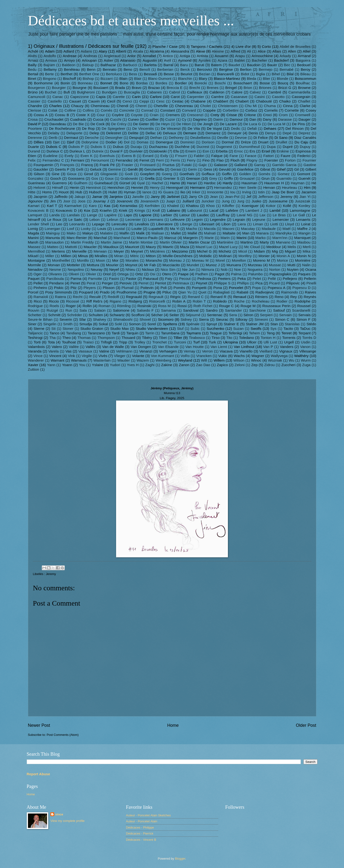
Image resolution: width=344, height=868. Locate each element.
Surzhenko (215, 328)
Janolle (138, 197)
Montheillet (61, 260)
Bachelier (259, 60)
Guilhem (80, 183)
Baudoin (254, 65)
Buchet (51, 92)
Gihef (281, 169)
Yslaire (97, 365)
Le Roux (54, 220)
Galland (241, 165)
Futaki (187, 165)
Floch (235, 160)
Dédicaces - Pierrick (140, 833)
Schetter (35, 315)
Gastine (310, 165)
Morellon (239, 260)
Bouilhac (303, 83)
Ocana (311, 269)
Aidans (86, 51)
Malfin (124, 233)
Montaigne (37, 260)
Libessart (207, 224)
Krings (140, 210)
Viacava (226, 351)
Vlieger (120, 356)
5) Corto (264, 46)
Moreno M (261, 260)
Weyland (185, 360)
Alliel (307, 51)
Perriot (160, 283)
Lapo (128, 215)
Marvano (283, 242)
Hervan (269, 187)
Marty (264, 242)
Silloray (241, 319)
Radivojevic (265, 292)
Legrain (239, 220)
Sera (233, 315)
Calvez (255, 92)
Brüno (33, 92)
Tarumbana (170, 333)
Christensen (228, 106)
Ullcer (252, 342)
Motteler (73, 265)
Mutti (291, 265)
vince (59, 814)
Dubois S (98, 147)
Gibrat (265, 169)
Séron (248, 315)
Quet (202, 292)
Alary (103, 51)
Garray (260, 165)
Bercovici (205, 69)
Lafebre (232, 210)
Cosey (311, 110)
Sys (274, 328)
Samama (168, 310)
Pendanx (56, 283)
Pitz (74, 288)
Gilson (39, 174)
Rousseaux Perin (276, 306)
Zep (255, 365)
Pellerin (310, 279)
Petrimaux (181, 283)
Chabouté (264, 101)
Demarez (213, 133)
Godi (129, 174)
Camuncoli (37, 97)
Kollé (287, 206)
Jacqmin (40, 197)
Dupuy (305, 147)
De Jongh (205, 124)
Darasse (285, 119)
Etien (32, 156)
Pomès (179, 288)
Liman (258, 224)
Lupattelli (156, 229)
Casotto (278, 97)
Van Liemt (219, 347)
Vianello (246, 351)
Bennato (110, 69)
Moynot (131, 265)
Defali (252, 128)
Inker (196, 192)
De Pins (298, 124)
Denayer (235, 133)
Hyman (130, 192)
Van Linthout (244, 347)
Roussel (304, 306)
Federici (304, 156)
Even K (87, 156)
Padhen (202, 274)
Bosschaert (243, 83)
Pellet (38, 283)
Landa (55, 215)
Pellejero (290, 279)
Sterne (39, 328)
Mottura (93, 265)
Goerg (167, 174)
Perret (144, 283)
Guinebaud (103, 183)
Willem (219, 360)
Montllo (83, 260)
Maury (151, 247)
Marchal (100, 238)
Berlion (246, 69)
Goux (109, 178)
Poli (164, 288)
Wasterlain (102, 360)
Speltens (170, 324)
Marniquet (302, 238)
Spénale (193, 324)
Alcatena (157, 51)
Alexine (218, 51)
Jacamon (309, 192)
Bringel (231, 88)
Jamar (97, 197)
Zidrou (269, 365)
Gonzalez (36, 178)
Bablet (240, 60)
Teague (216, 333)
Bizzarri (106, 79)
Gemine (114, 169)
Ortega (123, 274)
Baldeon (69, 65)
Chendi (122, 106)
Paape (183, 274)
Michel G (204, 251)
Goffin (227, 174)
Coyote (137, 115)
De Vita (194, 128)
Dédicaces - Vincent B (141, 840)
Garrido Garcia (284, 165)
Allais (277, 51)
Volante (138, 356)
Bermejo (266, 69)
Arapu (240, 56)
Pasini (114, 279)
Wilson (239, 360)
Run (69, 310)
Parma (76, 279)
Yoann (67, 365)
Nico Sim (168, 269)
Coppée (209, 110)
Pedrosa (204, 279)
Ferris (175, 160)
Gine (56, 174)
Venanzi (146, 351)
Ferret (144, 160)
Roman (104, 306)
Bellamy (50, 69)
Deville (223, 138)
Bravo (136, 88)
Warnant (58, 360)
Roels (54, 306)
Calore (237, 92)
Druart (263, 142)
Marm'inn (280, 238)
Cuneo (134, 119)
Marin (225, 238)
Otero (167, 274)
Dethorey (176, 138)
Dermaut (71, 138)
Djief (71, 142)
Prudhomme (127, 292)
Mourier (112, 265)
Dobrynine (90, 142)
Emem (191, 151)
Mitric (135, 256)
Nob (224, 269)
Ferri (160, 160)
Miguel (290, 251)
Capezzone (80, 97)
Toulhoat (69, 342)
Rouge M (248, 306)
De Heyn (163, 124)
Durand (34, 151)
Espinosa (303, 151)
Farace (251, 156)
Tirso (216, 338)
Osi (153, 274)
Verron (207, 351)
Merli (307, 247)
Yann (51, 365)
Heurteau (290, 187)
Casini (260, 97)
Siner (32, 324)
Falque (217, 156)
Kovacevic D (66, 210)
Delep (94, 133)
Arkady (285, 56)
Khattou (192, 206)
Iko (183, 192)
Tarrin (150, 333)
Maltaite (229, 233)
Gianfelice (245, 169)
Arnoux (51, 60)
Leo (59, 224)
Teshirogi (35, 338)
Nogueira (255, 269)
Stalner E (231, 324)
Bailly (32, 65)
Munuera (234, 265)
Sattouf (279, 310)
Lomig (33, 229)
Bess (133, 74)
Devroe (241, 138)
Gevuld (225, 169)
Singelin (50, 324)
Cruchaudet (54, 119)
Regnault (156, 297)
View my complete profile (67, 821)
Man (246, 233)
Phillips (243, 283)
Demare (190, 133)
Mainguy (53, 233)
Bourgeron (37, 88)
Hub (79, 192)
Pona (218, 288)
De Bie (78, 124)
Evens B (129, 156)
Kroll (156, 210)
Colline (70, 110)
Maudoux (111, 247)
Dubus (118, 147)
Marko (261, 238)
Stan (274, 324)
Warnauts (79, 360)
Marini (242, 238)
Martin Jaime (111, 242)
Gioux (72, 174)
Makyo (88, 233)
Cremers (173, 115)
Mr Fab (150, 265)
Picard (274, 283)
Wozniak (275, 360)
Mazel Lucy (228, 247)
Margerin (191, 238)
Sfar (82, 319)
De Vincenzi (171, 128)
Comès (106, 110)
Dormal (228, 142)
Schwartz (117, 315)
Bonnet (106, 83)
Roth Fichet (203, 306)
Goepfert (147, 174)
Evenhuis (107, 156)
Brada (120, 88)
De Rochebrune (62, 128)
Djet (56, 142)
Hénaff (57, 187)
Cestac (178, 101)
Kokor (271, 206)
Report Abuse (38, 774)
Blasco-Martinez (227, 79)
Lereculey (120, 224)
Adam (50, 51)
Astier (108, 60)
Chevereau (184, 106)
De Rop (88, 128)
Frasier (127, 165)
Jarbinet (173, 197)
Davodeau (58, 124)
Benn (91, 69)
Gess (208, 169)
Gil (297, 169)
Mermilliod (36, 251)
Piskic (59, 288)
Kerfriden (152, 206)
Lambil (275, 210)
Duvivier (136, 151)
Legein (197, 220)
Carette (119, 97)
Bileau (305, 74)
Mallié (192, 233)
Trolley (140, 342)
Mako (71, 233)
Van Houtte (195, 347)
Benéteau (72, 69)
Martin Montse (141, 242)
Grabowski (129, 178)
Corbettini (231, 110)
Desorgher (114, 138)
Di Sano (281, 138)
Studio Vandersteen (152, 328)
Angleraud (112, 56)
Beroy (306, 69)
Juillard (188, 201)
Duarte (33, 147)
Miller (50, 256)
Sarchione (258, 310)
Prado (105, 292)
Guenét (304, 178)
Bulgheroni (86, 92)
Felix (32, 160)
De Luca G (252, 124)
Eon (206, 151)
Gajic (203, 165)
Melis (292, 247)
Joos (82, 201)
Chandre (35, 106)
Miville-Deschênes (177, 256)
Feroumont (100, 160)
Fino (206, 160)
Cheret (141, 106)
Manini (33, 238)
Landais (73, 215)
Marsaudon (55, 242)
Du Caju (301, 142)
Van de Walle (113, 347)
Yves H (133, 365)
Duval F (116, 151)
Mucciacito (171, 265)
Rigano (116, 301)
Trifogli (106, 342)
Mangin (304, 233)
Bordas (142, 83)
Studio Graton (92, 328)
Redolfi (113, 297)
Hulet (113, 192)
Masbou (304, 242)
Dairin (218, 119)
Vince (38, 356)
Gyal (141, 183)
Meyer (119, 251)
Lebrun (113, 220)
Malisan (158, 233)
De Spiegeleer (113, 128)
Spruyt (212, 324)
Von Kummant (162, 356)
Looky (86, 229)
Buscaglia (132, 92)
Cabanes (155, 92)
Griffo (228, 178)
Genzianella (154, 169)
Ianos (147, 192)
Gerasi (176, 169)
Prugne (150, 292)
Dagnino (200, 119)
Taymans (193, 333)
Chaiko (285, 101)
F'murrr (181, 156)
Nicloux (148, 269)
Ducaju (136, 147)
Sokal (103, 324)
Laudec (203, 215)
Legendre (218, 220)
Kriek (123, 210)
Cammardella (299, 92)
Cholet (206, 106)
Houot (64, 192)
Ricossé (73, 301)
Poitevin (147, 288)
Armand (304, 56)
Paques (304, 274)
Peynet (201, 283)
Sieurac (222, 319)
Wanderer (36, 360)
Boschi (220, 83)
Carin (136, 97)
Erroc (239, 151)
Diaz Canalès (305, 138)
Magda (34, 233)
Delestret (113, 133)
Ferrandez (124, 160)
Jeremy (286, 197)
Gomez (284, 174)
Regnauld (134, 297)
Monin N (304, 256)
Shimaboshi (123, 319)
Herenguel (175, 187)
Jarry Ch (196, 197)
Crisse (232, 115)
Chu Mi (251, 106)
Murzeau (255, 265)
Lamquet (35, 215)
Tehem (254, 333)
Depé (287, 133)
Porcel (33, 292)
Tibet (163, 338)
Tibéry (147, 338)
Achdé (33, 51)
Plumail (128, 288)
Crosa (33, 119)
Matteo (53, 247)
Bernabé (286, 69)
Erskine (283, 151)
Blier (266, 79)
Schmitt (54, 315)
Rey (293, 297)
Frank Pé (107, 165)
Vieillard (266, 351)
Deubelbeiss (201, 138)
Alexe (201, 51)
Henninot (93, 187)
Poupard (86, 292)
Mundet (193, 265)
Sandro (212, 310)
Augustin (150, 60)
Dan (253, 119)
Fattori (269, 156)
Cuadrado (78, 119)
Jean (214, 197)
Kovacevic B (38, 210)
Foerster (271, 160)
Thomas (84, 338)
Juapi (170, 201)
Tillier (178, 338)
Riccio (54, 301)
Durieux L (77, 151)
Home (173, 725)
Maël (287, 229)
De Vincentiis (143, 128)
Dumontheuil (250, 147)
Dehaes (270, 128)
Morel (220, 260)
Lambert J (254, 210)
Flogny (252, 160)
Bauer (272, 65)
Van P (268, 347)
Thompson (106, 338)
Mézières (158, 251)
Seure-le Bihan (40, 319)
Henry (155, 187)
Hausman (249, 183)
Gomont (304, 174)
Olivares (55, 274)
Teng (271, 333)
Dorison (208, 142)
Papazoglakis (280, 274)
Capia (101, 97)
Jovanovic (125, 201)
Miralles (101, 256)
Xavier (33, 365)
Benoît (145, 69)
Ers (252, 151)
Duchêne (182, 147)
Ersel (266, 151)
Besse (169, 74)
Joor (67, 201)
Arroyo (69, 60)
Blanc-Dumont (160, 79)
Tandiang (73, 333)
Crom (283, 115)
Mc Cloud (252, 247)
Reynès (310, 297)
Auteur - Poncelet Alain (142, 821)
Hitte (32, 192)
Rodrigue (35, 306)
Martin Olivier (171, 242)
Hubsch (95, 192)
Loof (70, 229)
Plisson (109, 288)
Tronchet (160, 342)
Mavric (168, 247)
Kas (107, 206)
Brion (248, 88)
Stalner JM (255, 324)
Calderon (217, 92)
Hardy (228, 183)
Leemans (156, 220)
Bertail (33, 74)
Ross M (164, 306)
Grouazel (247, 178)
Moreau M (200, 260)
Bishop (88, 79)
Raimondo (290, 292)
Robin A (179, 301)
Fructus (169, 165)
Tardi (116, 333)
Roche (239, 301)
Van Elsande (168, 347)
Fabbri (199, 156)
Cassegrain (301, 97)
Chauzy (77, 106)
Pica (259, 283)
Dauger (304, 119)
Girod (88, 174)
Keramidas (129, 206)
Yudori (115, 365)
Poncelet (236, 288)
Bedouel (304, 65)
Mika (307, 251)
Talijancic (35, 333)
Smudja (86, 324)
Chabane (198, 101)
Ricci (38, 301)
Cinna (288, 106)
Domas (142, 142)
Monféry (245, 256)
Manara (262, 233)
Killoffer (228, 206)
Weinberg (163, 360)
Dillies (39, 142)
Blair (138, 79)
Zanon (184, 365)
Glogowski (109, 174)
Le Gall (299, 215)
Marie (209, 238)
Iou (233, 192)
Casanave (239, 97)
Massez (34, 247)
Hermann (198, 187)
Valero (57, 347)
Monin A (283, 256)
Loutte (137, 229)
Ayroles (205, 60)
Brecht (195, 88)
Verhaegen (168, 351)
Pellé (272, 279)
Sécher (157, 315)
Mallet (176, 233)
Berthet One (89, 74)
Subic (195, 328)
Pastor (131, 279)
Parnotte (95, 279)
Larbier (167, 215)
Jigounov (35, 201)
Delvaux (170, 133)
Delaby (54, 133)
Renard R (218, 297)
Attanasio (128, 60)
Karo (93, 206)
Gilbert (311, 169)
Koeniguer (250, 206)
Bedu (32, 69)
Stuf (180, 328)
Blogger (180, 859)
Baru (184, 65)
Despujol (136, 138)
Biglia (260, 74)
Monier (264, 256)
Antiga (185, 56)
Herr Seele (248, 187)
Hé (314, 183)
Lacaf (214, 210)
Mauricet (132, 247)
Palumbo (255, 274)
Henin (74, 187)
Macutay (248, 229)
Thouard (129, 338)
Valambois (36, 347)
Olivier (91, 274)
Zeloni (240, 365)
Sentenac (215, 315)
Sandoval (191, 310)
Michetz (225, 251)
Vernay (189, 351)
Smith (68, 324)
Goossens (76, 178)
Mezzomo (180, 251)
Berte (49, 74)
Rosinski (144, 306)
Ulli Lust (270, 342)
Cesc (160, 101)
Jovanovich (149, 201)
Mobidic (206, 256)
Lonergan (52, 229)
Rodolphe (302, 301)
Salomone (121, 310)
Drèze (246, 142)
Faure (285, 156)
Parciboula (55, 279)
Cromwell (303, 115)
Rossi (182, 306)
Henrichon (116, 187)
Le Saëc (75, 220)
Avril (167, 60)
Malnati (210, 233)
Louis (102, 229)
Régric (175, 297)
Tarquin (132, 333)
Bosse (265, 83)
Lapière (111, 215)
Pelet (257, 279)
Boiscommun (305, 79)
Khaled (173, 206)
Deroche (92, 138)
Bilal (290, 74)
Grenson (193, 178)
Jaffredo (61, 197)
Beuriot (186, 74)
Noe (237, 269)
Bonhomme (43, 83)
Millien (66, 256)
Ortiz (139, 274)
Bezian (205, 74)
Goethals (187, 174)
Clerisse (35, 110)
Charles (56, 106)
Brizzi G (285, 88)
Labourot (195, 210)
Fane (234, 156)
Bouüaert (101, 88)
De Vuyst (214, 128)
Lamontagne (300, 210)
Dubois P (76, 147)
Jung (226, 201)
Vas (68, 351)
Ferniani (78, 160)
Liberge (186, 224)
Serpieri (266, 315)
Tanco (54, 333)
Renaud (240, 297)
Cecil (111, 101)
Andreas (90, 56)
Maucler (90, 247)
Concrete (127, 110)
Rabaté (242, 292)
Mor (115, 260)
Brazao (154, 88)
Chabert (242, 101)
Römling (124, 306)
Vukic (223, 356)
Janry (155, 197)
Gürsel (125, 183)
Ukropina (231, 342)
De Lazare (228, 124)
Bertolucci (114, 74)
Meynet (137, 251)
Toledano (246, 338)
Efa (176, 151)
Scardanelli (301, 310)
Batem (216, 65)
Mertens (58, 251)
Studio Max (119, 328)
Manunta (53, 238)
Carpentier (195, 97)
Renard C (196, 297)
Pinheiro (40, 288)
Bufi (67, 92)
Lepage (98, 224)
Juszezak (302, 201)
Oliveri (74, 274)
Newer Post (39, 725)
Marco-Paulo (147, 238)
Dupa (271, 147)
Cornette (292, 110)
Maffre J (304, 229)
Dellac (151, 133)
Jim (53, 201)
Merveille (79, 251)
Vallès (90, 347)
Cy (184, 119)
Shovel (145, 319)
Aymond (185, 60)
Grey (213, 178)
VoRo (185, 356)
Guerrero (59, 183)
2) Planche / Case (163, 46)
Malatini (106, 233)
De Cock (98, 124)
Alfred (235, 51)
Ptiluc (167, 292)
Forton (290, 160)
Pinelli (311, 283)
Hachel (157, 183)
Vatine (104, 351)
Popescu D (301, 288)
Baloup (88, 65)
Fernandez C (53, 160)
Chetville (161, 106)
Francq (87, 165)
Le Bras (279, 215)
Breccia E (175, 88)
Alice (262, 51)
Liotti (274, 224)
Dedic (235, 128)
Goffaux (208, 174)
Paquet (34, 279)
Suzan (238, 328)
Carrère (217, 97)
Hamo (175, 183)
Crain (154, 115)
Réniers (261, 297)
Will (204, 360)
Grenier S (171, 178)
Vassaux (85, 351)
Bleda (251, 79)
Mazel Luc (204, 247)
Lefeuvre (177, 220)
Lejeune (259, 220)
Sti (54, 328)
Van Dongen (141, 347)
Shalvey (99, 319)
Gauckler (41, 169)
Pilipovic (293, 283)
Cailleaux (195, 92)
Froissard (148, 165)
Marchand (122, 238)
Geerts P (62, 169)
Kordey (304, 206)
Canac (58, 97)
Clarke (305, 106)
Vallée (74, 347)
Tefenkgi (235, 333)
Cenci (127, 101)
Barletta (150, 65)
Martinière (225, 242)
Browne (304, 88)
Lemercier (281, 220)
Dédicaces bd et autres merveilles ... (131, 21)
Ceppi (144, 101)
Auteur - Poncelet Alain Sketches (148, 815)
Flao (220, 160)
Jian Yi (305, 197)
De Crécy (119, 124)
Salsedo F (145, 310)
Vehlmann (124, 351)
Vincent (55, 356)
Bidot (245, 74)
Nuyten (293, 269)
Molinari (225, 256)
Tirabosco (197, 338)
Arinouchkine (262, 56)
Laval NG (245, 215)
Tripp (123, 342)
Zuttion (34, 369)
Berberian (165, 69)
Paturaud (151, 279)
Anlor (131, 56)
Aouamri (222, 56)
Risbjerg (135, 301)
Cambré (275, 92)
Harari (192, 183)
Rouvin (34, 310)
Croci (267, 115)
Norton (275, 269)
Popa (256, 288)
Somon (135, 324)
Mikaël (33, 256)
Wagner (258, 356)
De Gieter (141, 124)
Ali (249, 51)
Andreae (70, 56)
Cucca (98, 119)
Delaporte (74, 133)
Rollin (87, 306)
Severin (66, 319)
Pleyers (90, 288)
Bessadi (150, 74)
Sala (83, 310)
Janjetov (116, 197)
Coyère (118, 115)
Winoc (256, 360)
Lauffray (223, 215)
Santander (233, 310)
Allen (292, 51)
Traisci (88, 342)
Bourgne (80, 88)
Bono (124, 83)
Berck (185, 69)
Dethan (156, 138)
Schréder (75, 315)
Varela (53, 351)
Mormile (35, 265)
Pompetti (199, 288)
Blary (203, 79)
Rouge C (226, 306)
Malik (140, 233)
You (82, 365)
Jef (249, 197)
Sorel (152, 324)
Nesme (55, 269)
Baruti (199, 65)
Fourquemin (43, 165)
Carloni (156, 97)
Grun (265, 178)
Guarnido (284, 178)
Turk (212, 342)
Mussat (275, 265)
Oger (38, 274)
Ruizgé (52, 310)
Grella (150, 178)
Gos (95, 178)
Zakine (167, 365)
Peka (242, 279)
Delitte (133, 133)
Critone (250, 115)
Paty (169, 279)
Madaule (269, 229)
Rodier (282, 301)
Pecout (185, 279)
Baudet (234, 65)
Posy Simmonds (59, 292)
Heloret (39, 187)
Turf (196, 342)
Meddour (274, 247)
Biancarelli (226, 74)
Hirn (307, 187)
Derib (53, 138)
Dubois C (54, 147)
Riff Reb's (94, 301)
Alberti (121, 51)
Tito (229, 338)
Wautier (124, 360)
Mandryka (284, 233)
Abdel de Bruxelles (295, 46)
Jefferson (266, 197)
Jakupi (80, 197)
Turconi (180, 342)
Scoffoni (138, 315)
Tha (52, 338)
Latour (185, 215)
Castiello (55, 101)
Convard (189, 110)
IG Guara (166, 192)
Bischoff (69, 79)
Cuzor (170, 119)
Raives (310, 292)
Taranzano (96, 333)
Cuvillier (152, 119)
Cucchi (116, 119)
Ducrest (203, 147)
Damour (236, 119)
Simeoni (261, 319)
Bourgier (59, 88)
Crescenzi (195, 115)
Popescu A (277, 288)
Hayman (298, 183)
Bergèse (226, 69)
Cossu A (41, 115)
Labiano (174, 210)
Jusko (256, 201)
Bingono (50, 79)
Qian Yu (185, 292)
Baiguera (303, 60)
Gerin (192, 169)
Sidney (186, 319)
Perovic (126, 283)
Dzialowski (158, 151)
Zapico (222, 365)
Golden (245, 174)
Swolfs (256, 328)
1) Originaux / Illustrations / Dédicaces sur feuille (81, 46)
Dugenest (224, 147)
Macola (210, 229)
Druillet (281, 142)
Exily (164, 156)
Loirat (306, 224)
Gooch (56, 178)
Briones (265, 88)
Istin (261, 192)
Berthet (67, 74)
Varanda (35, 351)
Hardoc (210, 183)
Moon (100, 260)
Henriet (137, 187)
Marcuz (170, 238)
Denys (270, 133)
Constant (168, 110)
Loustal (119, 229)
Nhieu (130, 269)
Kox (87, 210)
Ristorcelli (157, 301)
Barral (168, 65)
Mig (275, 251)
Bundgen (109, 92)
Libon (226, 224)
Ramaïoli (41, 297)
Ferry (191, 160)
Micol (242, 251)
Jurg (241, 201)
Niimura (208, 269)
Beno (128, 69)
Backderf (281, 60)
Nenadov (35, 269)
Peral (91, 283)
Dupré (288, 147)
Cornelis (271, 110)
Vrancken (204, 356)
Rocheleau (261, 301)
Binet (32, 79)
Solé (118, 324)
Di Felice (261, 138)
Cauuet (75, 101)
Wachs (239, 356)
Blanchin (185, 79)
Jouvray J (101, 201)
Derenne (35, 138)
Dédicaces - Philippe (140, 827)
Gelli (80, 169)
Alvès (32, 56)
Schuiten (96, 315)
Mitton (151, 256)
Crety (215, 115)
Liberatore (165, 224)
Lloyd (290, 224)
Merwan (100, 251)
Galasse (221, 165)
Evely (69, 156)
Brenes (213, 88)
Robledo (220, 301)
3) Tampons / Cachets (204, 46)
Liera (242, 224)
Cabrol (174, 92)
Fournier (309, 160)
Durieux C (55, 151)
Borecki (201, 83)
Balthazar (108, 65)
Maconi (228, 229)
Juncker (208, 201)
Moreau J (177, 260)
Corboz (251, 110)
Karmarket (73, 206)
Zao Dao (203, 365)
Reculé (95, 297)
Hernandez (223, 187)
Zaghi (150, 365)
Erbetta (222, 151)
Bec (287, 65)
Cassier (34, 101)
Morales (132, 260)
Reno (279, 297)
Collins (88, 110)
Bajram (49, 65)
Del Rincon (295, 128)
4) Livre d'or (241, 46)
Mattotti (71, 247)
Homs (47, 192)
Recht (78, 297)
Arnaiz (33, 60)
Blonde (282, 79)
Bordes (161, 83)
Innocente (215, 192)
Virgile (87, 356)
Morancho (154, 260)
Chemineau (100, 106)
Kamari (34, 206)
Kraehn (106, 210)
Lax (263, 215)
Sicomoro (166, 319)
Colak (53, 110)
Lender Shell (38, 224)
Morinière (303, 260)
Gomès (264, 174)
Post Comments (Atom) (63, 735)
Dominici (187, 142)
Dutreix (98, 151)
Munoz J (213, 265)
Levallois (142, 224)
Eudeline (50, 156)
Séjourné (193, 315)
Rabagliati (222, 292)
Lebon (94, 220)
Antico (168, 56)
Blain (123, 79)
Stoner (68, 328)
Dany (267, 119)
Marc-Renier (77, 238)
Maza (185, 247)
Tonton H (268, 338)
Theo (67, 338)
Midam (259, 251)
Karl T (52, 206)
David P (34, 124)
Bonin (65, 83)
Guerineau (37, 183)
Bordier (181, 83)
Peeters (224, 279)
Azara (222, 60)
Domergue (164, 142)
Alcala (138, 51)
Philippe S (222, 283)
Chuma (270, 106)
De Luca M (277, 124)
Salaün (100, 310)
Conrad (147, 110)
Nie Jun (188, 269)
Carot (175, 97)
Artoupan (89, 60)
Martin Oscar (199, 242)
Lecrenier (133, 220)
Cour (101, 115)
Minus (83, 256)
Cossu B (62, 115)
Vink (71, 356)
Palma (236, 274)
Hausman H (274, 183)
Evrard (148, 156)
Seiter (174, 315)
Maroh (33, 242)
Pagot (220, 274)
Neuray (97, 269)
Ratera (60, 297)
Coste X (83, 115)
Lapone (145, 215)
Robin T (199, 301)
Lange (92, 215)
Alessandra (180, 51)
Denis (253, 133)
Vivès (103, 356)
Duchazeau (158, 147)
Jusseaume (278, 201)
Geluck (96, 169)
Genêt (133, 169)
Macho (192, 229)
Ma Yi (175, 229)
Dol (127, 142)
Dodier (111, 142)
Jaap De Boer (283, 192)
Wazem (143, 360)
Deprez (305, 133)
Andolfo (50, 56)
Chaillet (304, 101)
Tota (51, 342)
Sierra (204, 319)
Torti (37, 342)
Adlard (69, 51)
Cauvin (94, 101)
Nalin (306, 265)
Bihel (276, 74)
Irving (247, 192)
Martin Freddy (82, 242)
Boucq (283, 83)
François (67, 165)
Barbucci (130, 65)
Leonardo (77, 224)
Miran (119, 256)
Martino (246, 242)
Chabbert (221, 101)
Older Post (306, 725)
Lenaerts (303, 220)
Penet (75, 283)
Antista (202, 56)
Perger (107, 283)
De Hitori (183, 124)
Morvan (54, 265)
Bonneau (85, 83)
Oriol (107, 274)
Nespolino (76, 269)
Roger (71, 306)
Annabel (149, 56)
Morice (282, 260)
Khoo (210, 206)
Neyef (114, 269)
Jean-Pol (232, 197)
